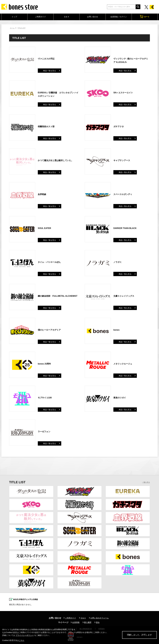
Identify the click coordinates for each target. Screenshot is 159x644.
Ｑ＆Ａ (67, 17)
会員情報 (76, 622)
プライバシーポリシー (25, 635)
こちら (22, 640)
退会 (98, 622)
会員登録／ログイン (119, 17)
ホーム (12, 28)
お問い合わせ (93, 17)
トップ (14, 17)
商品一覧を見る (50, 71)
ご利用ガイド (40, 17)
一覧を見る (146, 482)
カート (145, 17)
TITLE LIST (21, 28)
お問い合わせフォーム (100, 618)
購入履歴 (88, 622)
